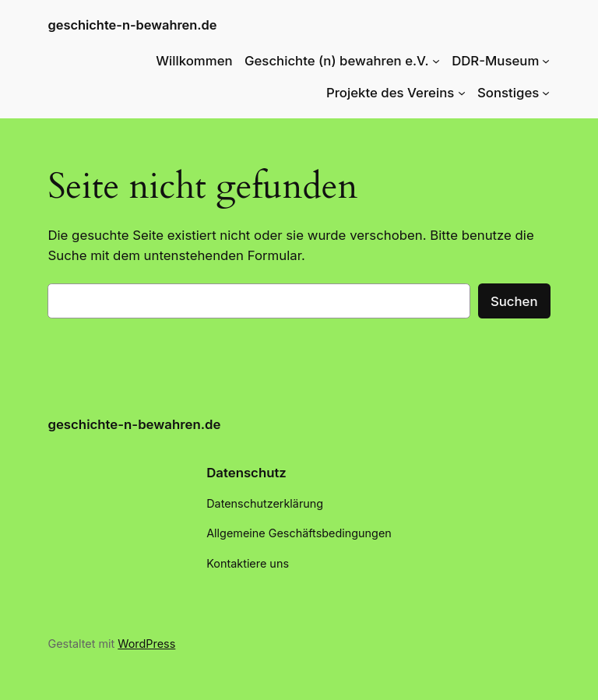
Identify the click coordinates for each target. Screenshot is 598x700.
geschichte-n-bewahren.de (132, 25)
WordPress (146, 644)
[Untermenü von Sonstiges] (546, 93)
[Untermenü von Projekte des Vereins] (462, 93)
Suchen (514, 301)
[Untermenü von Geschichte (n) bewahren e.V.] (436, 61)
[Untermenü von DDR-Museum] (546, 61)
